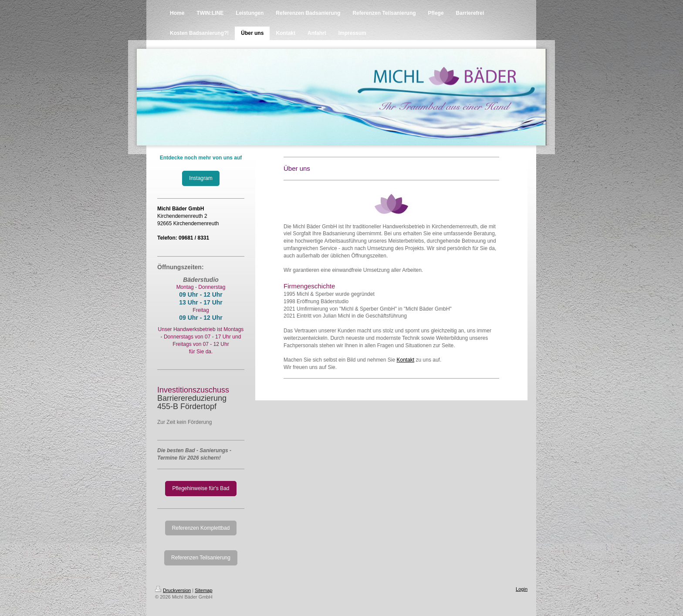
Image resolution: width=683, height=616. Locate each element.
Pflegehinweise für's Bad (201, 488)
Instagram (201, 178)
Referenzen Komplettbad (201, 528)
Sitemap (203, 590)
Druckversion (173, 590)
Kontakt (405, 360)
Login (522, 589)
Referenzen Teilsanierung (201, 558)
